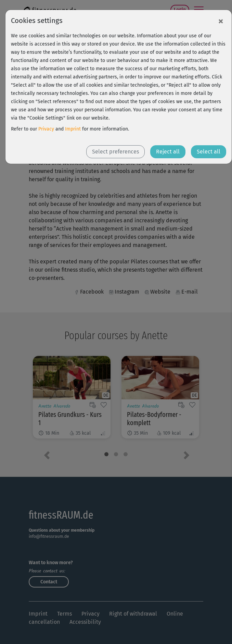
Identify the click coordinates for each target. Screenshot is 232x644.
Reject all (168, 152)
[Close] (221, 21)
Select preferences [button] (115, 152)
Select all (209, 152)
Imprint (73, 129)
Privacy (46, 129)
